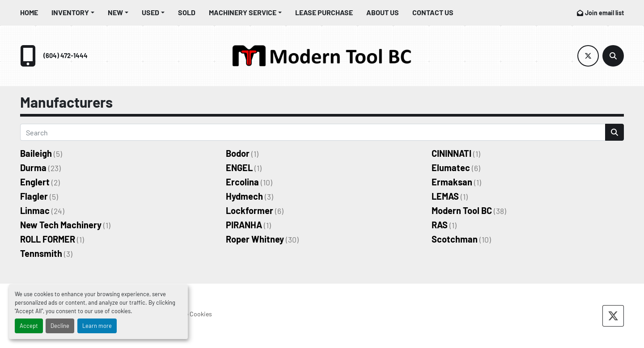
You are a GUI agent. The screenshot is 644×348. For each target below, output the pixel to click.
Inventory (70, 12)
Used (150, 12)
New (115, 12)
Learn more (97, 326)
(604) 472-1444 (66, 56)
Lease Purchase (324, 12)
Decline (60, 326)
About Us (383, 12)
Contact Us (433, 12)
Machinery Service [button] (243, 12)
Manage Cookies (190, 314)
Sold (187, 12)
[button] (73, 13)
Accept (29, 326)
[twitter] (588, 56)
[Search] (613, 56)
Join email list (604, 13)
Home (29, 12)
